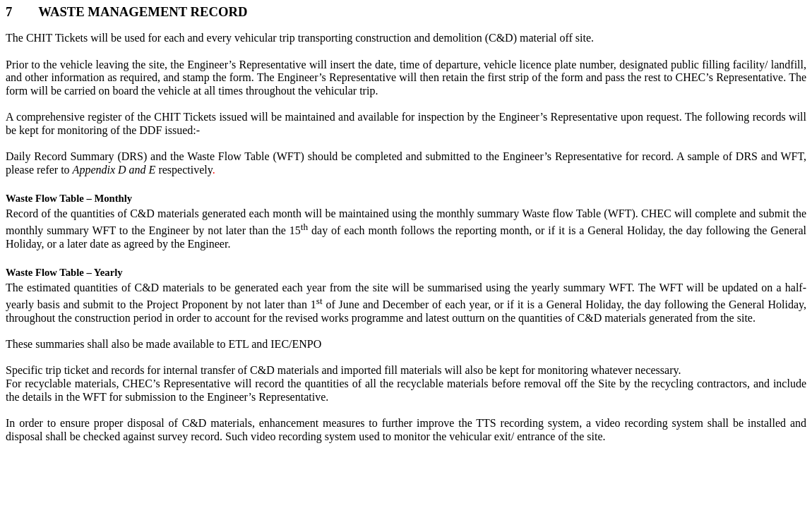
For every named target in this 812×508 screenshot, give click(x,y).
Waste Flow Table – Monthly (69, 198)
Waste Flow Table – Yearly (64, 272)
